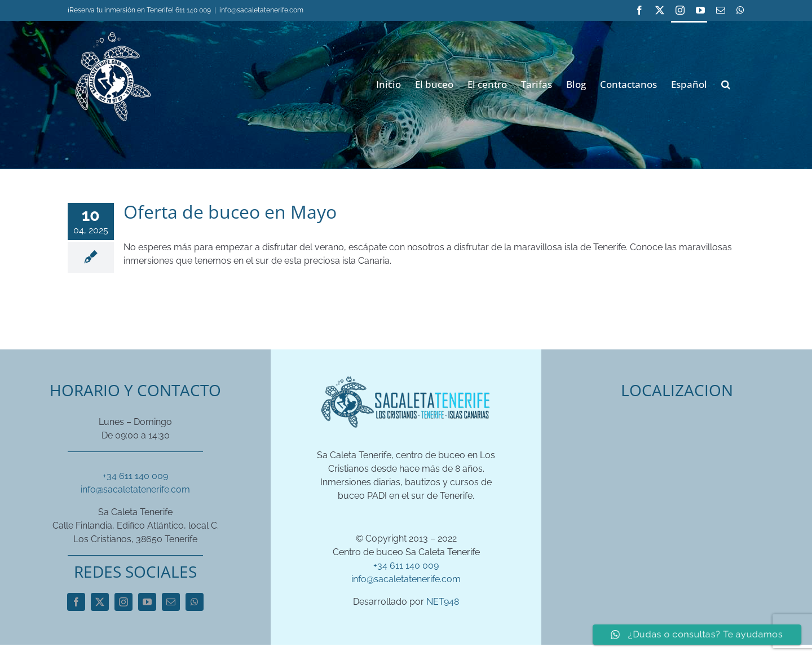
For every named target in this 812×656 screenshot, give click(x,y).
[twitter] (100, 602)
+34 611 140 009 (135, 476)
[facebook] (76, 602)
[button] (726, 83)
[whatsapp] (195, 602)
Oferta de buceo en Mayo (230, 212)
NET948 (443, 602)
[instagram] (123, 602)
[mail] (171, 602)
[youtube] (147, 602)
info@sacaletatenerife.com (261, 10)
